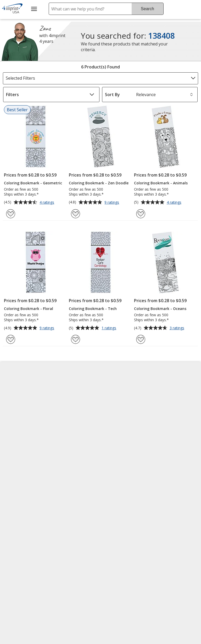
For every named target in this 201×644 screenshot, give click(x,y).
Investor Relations (24, 438)
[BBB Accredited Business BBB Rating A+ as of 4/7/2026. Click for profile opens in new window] (129, 559)
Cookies (14, 487)
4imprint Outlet (168, 442)
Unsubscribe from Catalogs (23, 503)
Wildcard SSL (115, 546)
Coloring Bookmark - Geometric (33, 183)
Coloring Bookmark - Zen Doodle (99, 183)
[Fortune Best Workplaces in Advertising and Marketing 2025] (20, 546)
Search (147, 9)
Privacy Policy (19, 451)
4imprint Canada (170, 399)
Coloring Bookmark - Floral (29, 309)
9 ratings (112, 203)
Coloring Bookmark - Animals (161, 183)
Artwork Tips (117, 405)
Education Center (72, 386)
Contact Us (16, 411)
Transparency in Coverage (72, 491)
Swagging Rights (72, 474)
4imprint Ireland (169, 424)
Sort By (112, 95)
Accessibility (17, 399)
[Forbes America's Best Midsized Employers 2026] (25, 592)
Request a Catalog (73, 461)
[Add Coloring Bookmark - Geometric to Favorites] (11, 214)
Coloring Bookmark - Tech (93, 309)
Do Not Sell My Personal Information (25, 469)
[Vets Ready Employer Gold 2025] (54, 546)
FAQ (59, 424)
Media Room (67, 436)
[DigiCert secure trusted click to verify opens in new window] (124, 532)
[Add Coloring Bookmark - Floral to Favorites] (11, 339)
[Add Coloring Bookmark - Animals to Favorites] (141, 214)
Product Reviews (71, 449)
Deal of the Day (169, 454)
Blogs (61, 411)
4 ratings (48, 203)
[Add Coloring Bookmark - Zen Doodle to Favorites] (76, 214)
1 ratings (110, 328)
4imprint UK (165, 411)
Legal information (121, 592)
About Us (15, 386)
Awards (62, 399)
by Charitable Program (124, 420)
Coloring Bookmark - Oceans (160, 309)
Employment (18, 424)
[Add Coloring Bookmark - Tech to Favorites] (76, 339)
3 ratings (178, 328)
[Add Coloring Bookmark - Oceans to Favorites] (141, 339)
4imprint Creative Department (121, 389)
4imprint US (165, 386)
